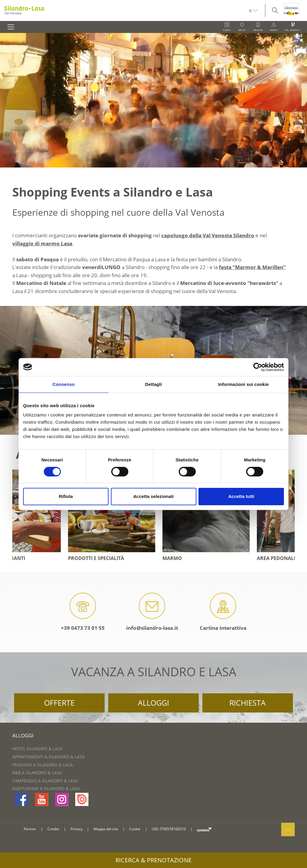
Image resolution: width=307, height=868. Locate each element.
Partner (30, 829)
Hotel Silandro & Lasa (37, 749)
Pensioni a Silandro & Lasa (43, 765)
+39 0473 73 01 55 (83, 612)
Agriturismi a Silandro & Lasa (46, 788)
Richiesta (247, 703)
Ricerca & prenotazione (153, 860)
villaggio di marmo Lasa (42, 243)
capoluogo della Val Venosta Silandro (208, 235)
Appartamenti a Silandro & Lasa (48, 757)
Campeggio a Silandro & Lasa (45, 781)
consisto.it (204, 829)
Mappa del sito (106, 829)
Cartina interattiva (223, 612)
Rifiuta (66, 496)
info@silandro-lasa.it (152, 612)
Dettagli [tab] (153, 384)
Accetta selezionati (153, 496)
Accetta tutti (241, 496)
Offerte (59, 703)
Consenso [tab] (63, 384)
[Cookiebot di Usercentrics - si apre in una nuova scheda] (258, 367)
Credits (53, 829)
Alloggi (153, 703)
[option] (153, 100)
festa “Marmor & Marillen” (252, 267)
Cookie (135, 829)
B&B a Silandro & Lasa (37, 773)
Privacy (76, 829)
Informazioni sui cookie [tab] (244, 384)
